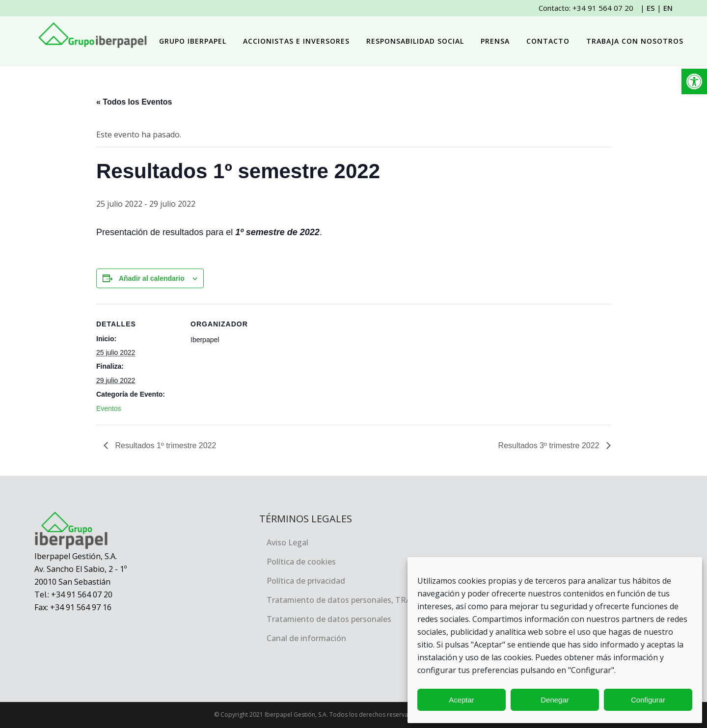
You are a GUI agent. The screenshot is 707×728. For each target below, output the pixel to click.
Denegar (555, 700)
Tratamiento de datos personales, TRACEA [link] (346, 600)
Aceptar (462, 700)
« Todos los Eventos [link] (134, 102)
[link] (694, 81)
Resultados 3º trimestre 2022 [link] (550, 445)
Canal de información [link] (306, 638)
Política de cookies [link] (301, 562)
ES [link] (651, 8)
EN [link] (668, 8)
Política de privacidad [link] (306, 581)
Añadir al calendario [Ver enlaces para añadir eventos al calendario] (152, 278)
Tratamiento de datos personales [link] (329, 619)
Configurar (648, 700)
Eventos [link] (109, 408)
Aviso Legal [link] (287, 542)
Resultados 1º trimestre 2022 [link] (164, 445)
